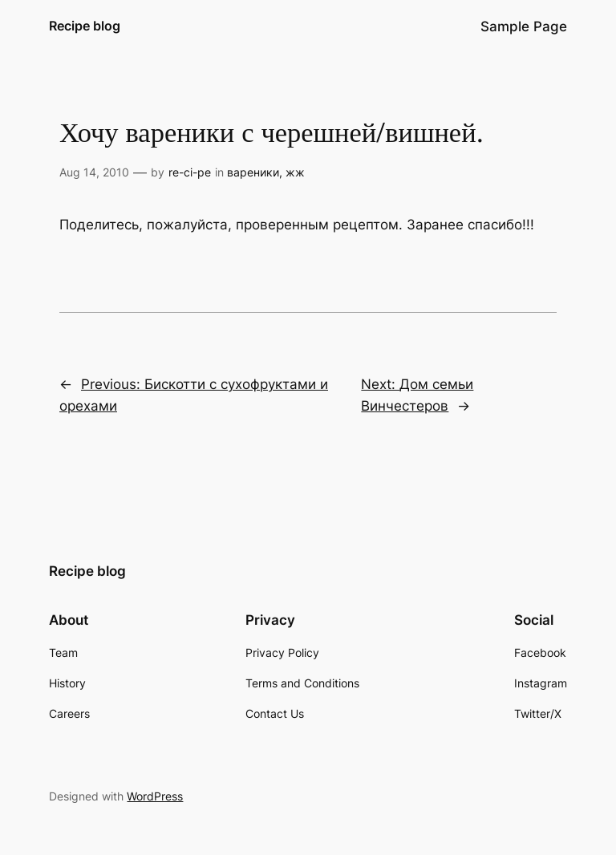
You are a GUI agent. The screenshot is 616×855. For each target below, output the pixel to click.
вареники (253, 172)
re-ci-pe (190, 172)
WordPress (155, 796)
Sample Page (524, 26)
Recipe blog (85, 26)
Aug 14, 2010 (94, 172)
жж (295, 172)
